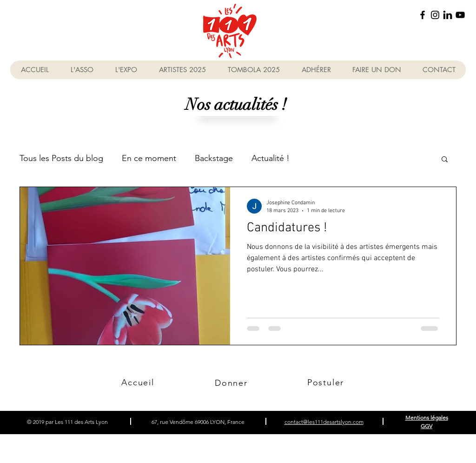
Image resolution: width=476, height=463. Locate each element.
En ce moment (149, 158)
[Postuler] (327, 382)
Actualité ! (271, 158)
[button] (445, 160)
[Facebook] (423, 15)
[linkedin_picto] (448, 15)
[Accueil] (138, 382)
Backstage (214, 158)
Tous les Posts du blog (61, 158)
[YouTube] (460, 15)
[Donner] (232, 383)
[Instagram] (435, 15)
